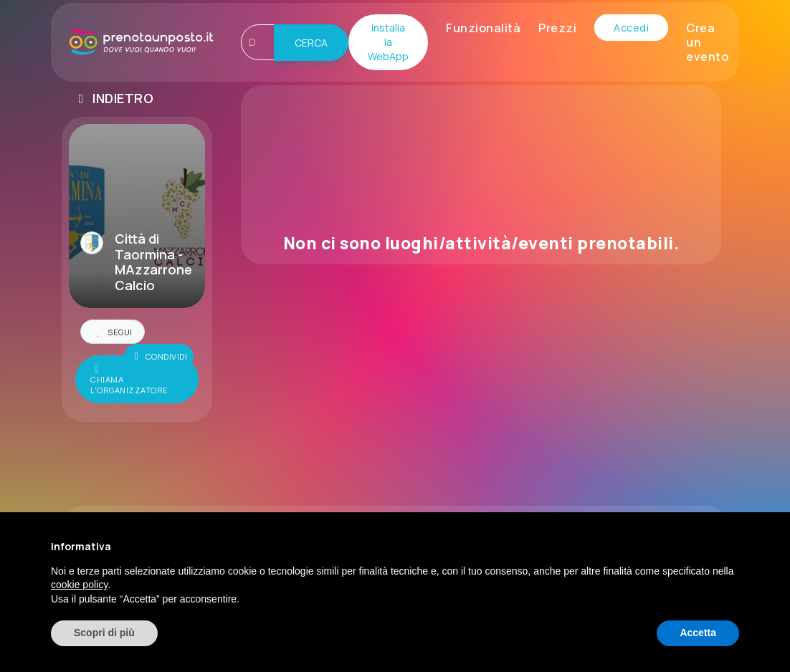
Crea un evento (707, 42)
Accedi (631, 28)
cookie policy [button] (79, 585)
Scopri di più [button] (104, 633)
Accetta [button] (698, 633)
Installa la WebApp (388, 42)
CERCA (311, 43)
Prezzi (557, 28)
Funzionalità (483, 28)
